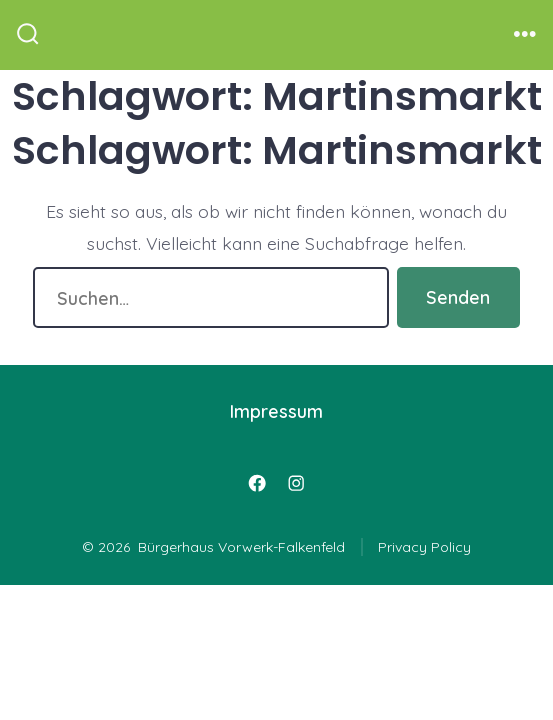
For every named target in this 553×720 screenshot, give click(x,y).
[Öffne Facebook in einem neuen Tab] (257, 483)
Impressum (276, 411)
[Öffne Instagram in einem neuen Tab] (296, 483)
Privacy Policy (424, 547)
